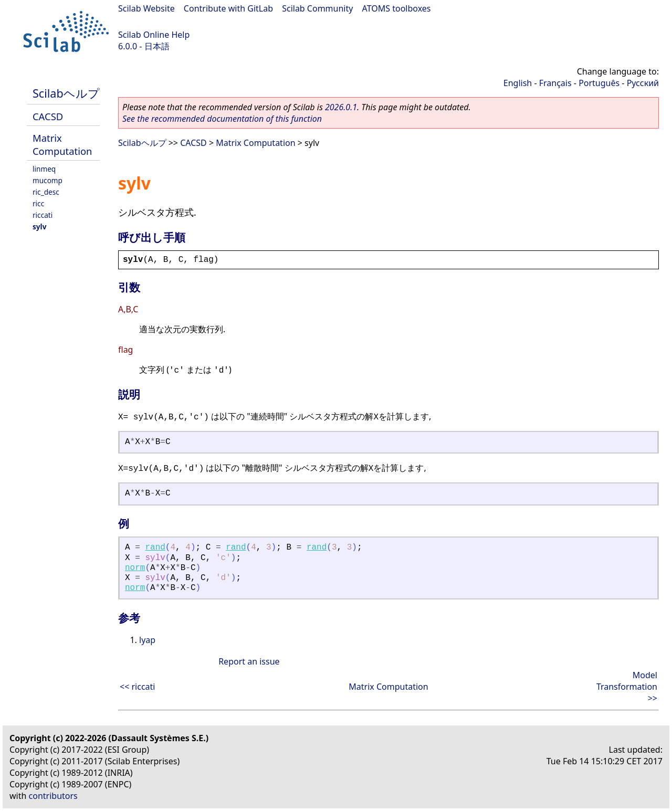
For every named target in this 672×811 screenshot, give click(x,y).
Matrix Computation (62, 144)
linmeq (44, 169)
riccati (43, 215)
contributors (53, 796)
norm (135, 568)
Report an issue (249, 661)
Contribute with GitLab (228, 8)
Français (555, 83)
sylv (39, 227)
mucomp (48, 180)
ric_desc (46, 192)
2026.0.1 (341, 107)
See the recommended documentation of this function (222, 119)
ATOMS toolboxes (397, 8)
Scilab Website (146, 8)
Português (599, 83)
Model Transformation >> (627, 687)
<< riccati (137, 687)
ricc (38, 203)
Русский (643, 83)
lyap (147, 640)
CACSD (48, 116)
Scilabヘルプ (66, 93)
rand (155, 547)
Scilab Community (317, 8)
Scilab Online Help (154, 35)
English (518, 83)
